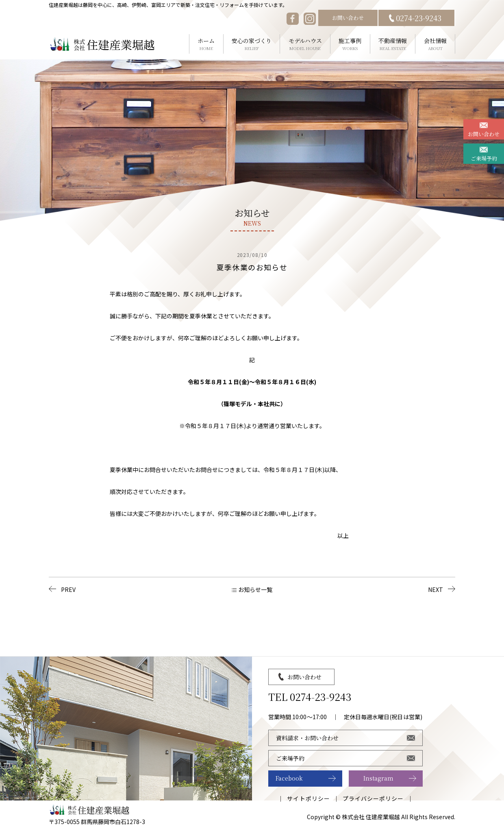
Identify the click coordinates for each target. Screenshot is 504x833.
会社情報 (435, 44)
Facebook (289, 778)
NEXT (436, 589)
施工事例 (350, 44)
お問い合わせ (348, 18)
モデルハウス (305, 44)
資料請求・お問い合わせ (307, 738)
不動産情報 (393, 44)
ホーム (206, 44)
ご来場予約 (484, 158)
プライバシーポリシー (373, 798)
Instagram (378, 778)
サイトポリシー (308, 798)
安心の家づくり (252, 44)
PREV (68, 589)
